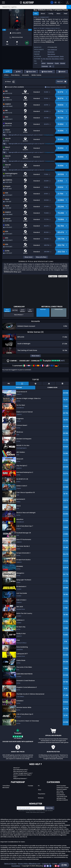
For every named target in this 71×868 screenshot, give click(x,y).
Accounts (26, 75)
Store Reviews (61, 795)
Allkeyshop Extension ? (20, 779)
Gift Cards (60, 791)
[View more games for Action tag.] (44, 64)
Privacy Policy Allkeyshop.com (29, 864)
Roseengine (51, 52)
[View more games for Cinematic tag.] (45, 67)
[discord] (48, 866)
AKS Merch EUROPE (62, 800)
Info (36, 14)
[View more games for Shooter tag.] (63, 64)
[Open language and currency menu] (56, 2)
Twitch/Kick (6, 786)
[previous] (4, 30)
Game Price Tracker (63, 788)
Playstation (42, 794)
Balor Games (51, 54)
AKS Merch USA (61, 798)
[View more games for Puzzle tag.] (57, 64)
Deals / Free (60, 793)
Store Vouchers (61, 786)
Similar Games (36, 75)
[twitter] (53, 866)
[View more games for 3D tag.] (50, 67)
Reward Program (62, 789)
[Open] (3, 2)
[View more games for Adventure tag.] (50, 64)
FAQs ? (15, 777)
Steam (62, 56)
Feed (65, 14)
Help (64, 865)
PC (39, 786)
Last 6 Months (23, 311)
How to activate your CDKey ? (22, 775)
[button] (67, 2)
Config (51, 14)
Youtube (30, 786)
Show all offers (41, 257)
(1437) (52, 361)
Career (55, 864)
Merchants (6, 788)
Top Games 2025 (62, 796)
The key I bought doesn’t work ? (23, 773)
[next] (30, 30)
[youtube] (56, 866)
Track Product (19, 315)
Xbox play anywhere (53, 56)
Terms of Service (10, 864)
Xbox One (49, 59)
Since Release (7, 311)
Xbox (40, 790)
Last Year (15, 310)
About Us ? (17, 768)
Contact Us (46, 864)
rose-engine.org (52, 50)
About (43, 14)
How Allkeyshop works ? (21, 770)
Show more (28, 257)
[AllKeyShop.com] (27, 2)
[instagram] (58, 866)
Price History (15, 75)
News (58, 14)
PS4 (44, 59)
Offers (6, 75)
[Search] (69, 7)
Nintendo (41, 798)
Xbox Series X (56, 59)
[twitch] (45, 866)
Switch (62, 59)
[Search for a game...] (35, 7)
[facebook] (51, 866)
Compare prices (48, 135)
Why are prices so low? (20, 771)
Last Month (30, 311)
